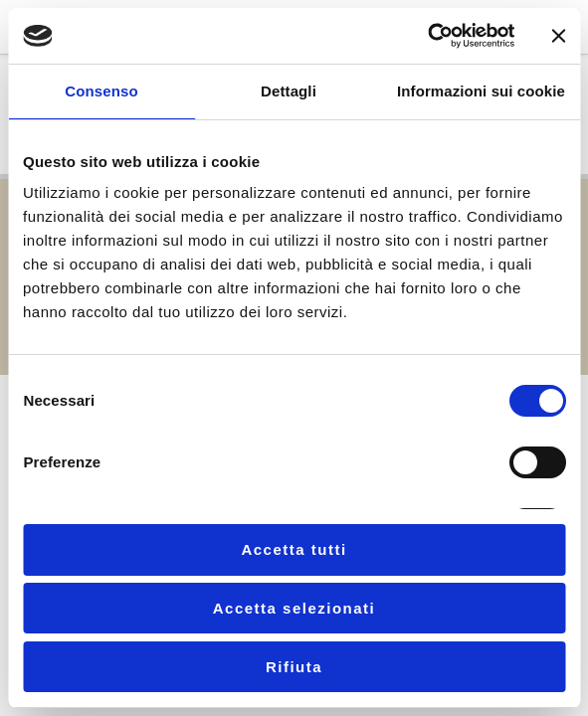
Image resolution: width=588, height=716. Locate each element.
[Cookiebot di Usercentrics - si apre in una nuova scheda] (427, 36)
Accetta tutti (294, 549)
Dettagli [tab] (289, 91)
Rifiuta (294, 667)
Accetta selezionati (294, 608)
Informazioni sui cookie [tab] (481, 91)
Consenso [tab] (101, 91)
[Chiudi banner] (558, 36)
